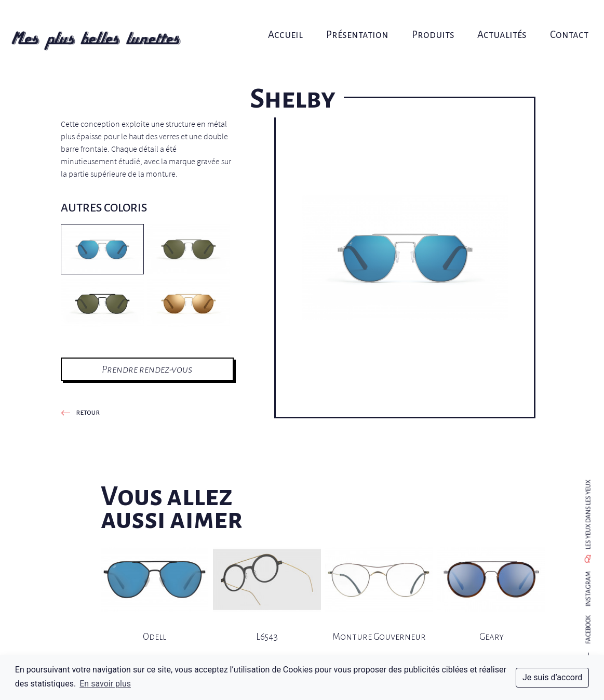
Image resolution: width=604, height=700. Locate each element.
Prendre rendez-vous (147, 369)
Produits (426, 19)
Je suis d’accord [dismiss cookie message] (552, 677)
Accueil (289, 19)
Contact (552, 19)
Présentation (356, 19)
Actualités (490, 19)
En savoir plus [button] (105, 684)
